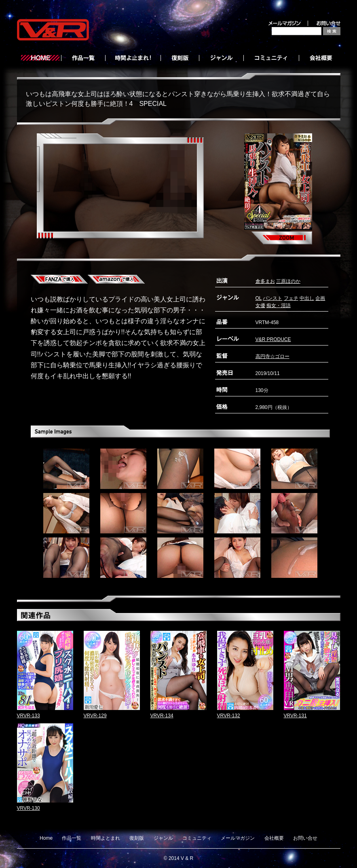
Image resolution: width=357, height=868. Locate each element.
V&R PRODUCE (273, 339)
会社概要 (274, 838)
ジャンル (163, 838)
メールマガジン (238, 838)
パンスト (273, 298)
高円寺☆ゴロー (273, 356)
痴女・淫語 (279, 305)
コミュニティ (197, 838)
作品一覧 (72, 838)
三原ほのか (288, 281)
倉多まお (265, 281)
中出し (307, 298)
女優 (260, 305)
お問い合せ (305, 838)
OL (259, 298)
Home (46, 838)
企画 (320, 298)
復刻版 (137, 838)
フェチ (291, 298)
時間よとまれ (106, 838)
